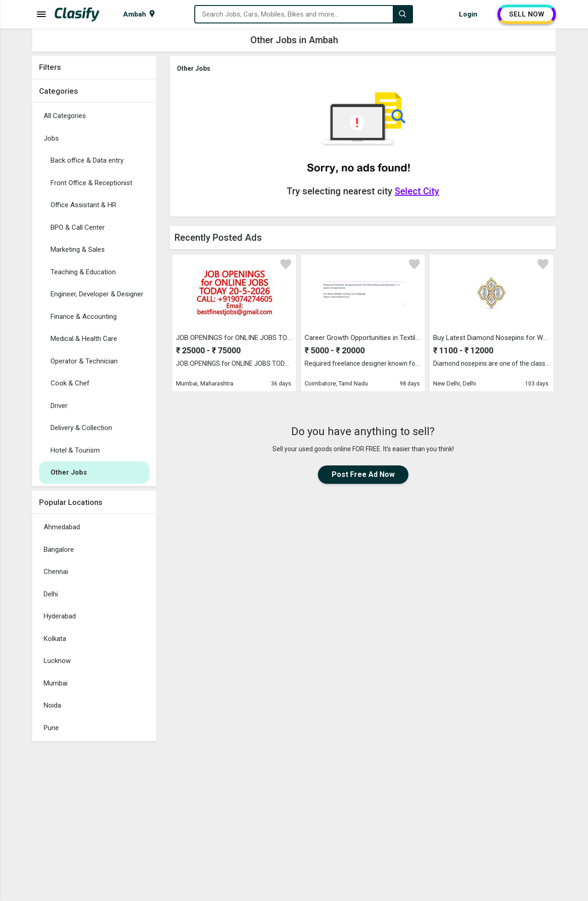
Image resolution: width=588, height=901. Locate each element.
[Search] (402, 14)
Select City (417, 191)
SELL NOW (527, 14)
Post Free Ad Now (363, 474)
